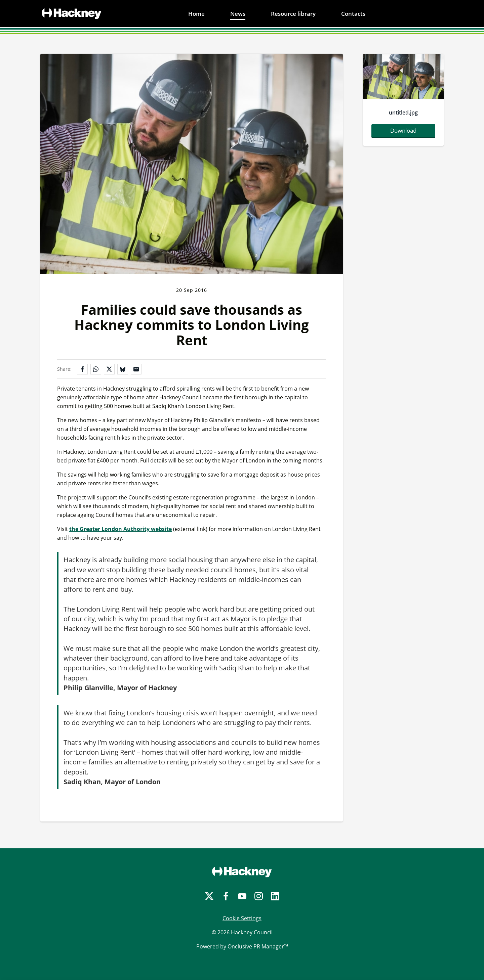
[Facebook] (226, 896)
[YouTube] (242, 896)
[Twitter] (209, 896)
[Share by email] (136, 369)
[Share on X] (109, 369)
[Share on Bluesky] (123, 369)
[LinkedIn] (275, 896)
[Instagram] (259, 896)
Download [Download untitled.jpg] (403, 130)
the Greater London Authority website (120, 529)
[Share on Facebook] (82, 369)
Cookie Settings (242, 918)
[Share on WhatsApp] (96, 369)
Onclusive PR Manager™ (258, 946)
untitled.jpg (403, 113)
